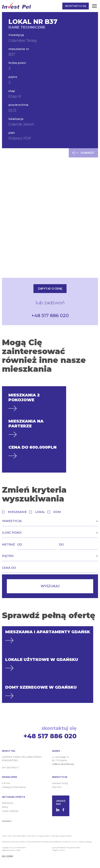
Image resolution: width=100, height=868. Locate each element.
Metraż (8, 544)
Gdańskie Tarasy (60, 783)
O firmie (6, 783)
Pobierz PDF (20, 138)
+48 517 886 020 (50, 316)
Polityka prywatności (9, 850)
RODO (19, 850)
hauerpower (71, 847)
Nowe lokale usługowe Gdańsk (61, 836)
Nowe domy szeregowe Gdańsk (39, 836)
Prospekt (7, 821)
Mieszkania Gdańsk (20, 836)
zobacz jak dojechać (63, 764)
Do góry (8, 856)
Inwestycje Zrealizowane (14, 787)
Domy (5, 807)
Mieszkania (8, 803)
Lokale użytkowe (10, 811)
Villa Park (57, 787)
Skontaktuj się (76, 6)
